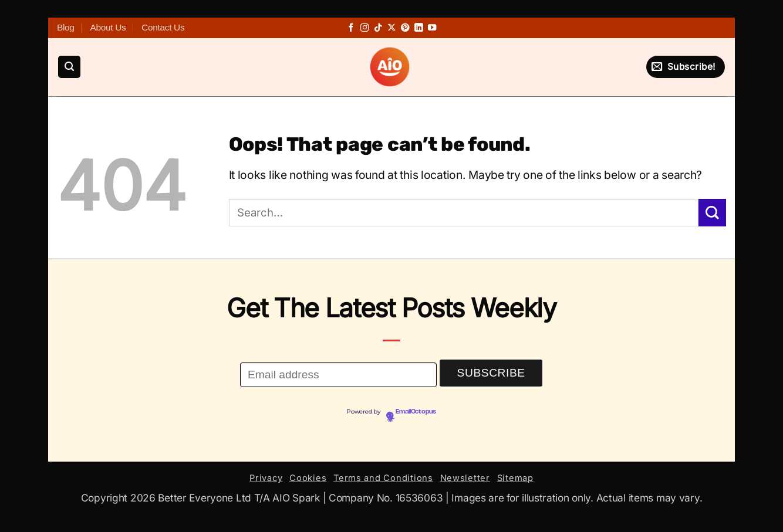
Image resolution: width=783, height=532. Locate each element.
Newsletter (465, 478)
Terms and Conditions (383, 478)
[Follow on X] (392, 28)
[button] (69, 67)
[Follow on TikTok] (378, 28)
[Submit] (712, 213)
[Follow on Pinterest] (405, 28)
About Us (108, 27)
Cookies (308, 478)
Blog (66, 27)
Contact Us (163, 27)
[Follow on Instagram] (365, 28)
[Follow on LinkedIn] (419, 28)
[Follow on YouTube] (432, 28)
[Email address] (338, 375)
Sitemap (515, 478)
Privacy (266, 478)
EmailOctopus (416, 412)
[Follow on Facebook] (351, 28)
